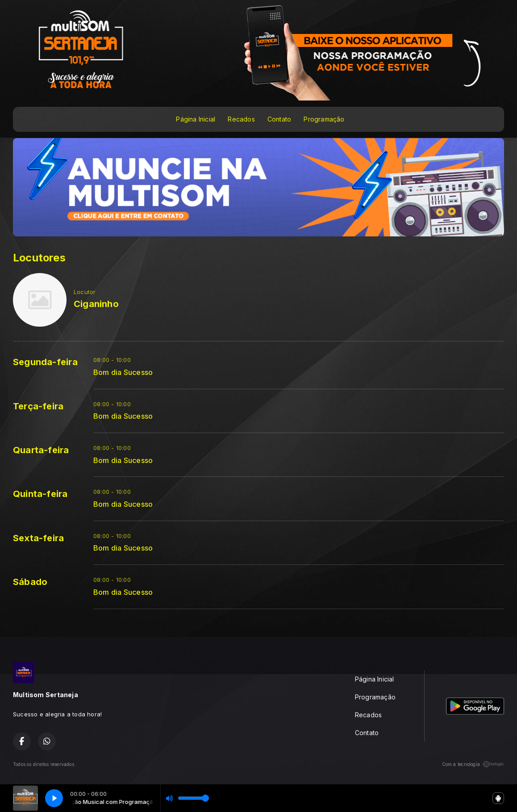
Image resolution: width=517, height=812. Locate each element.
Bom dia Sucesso (123, 372)
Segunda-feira (45, 362)
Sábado (30, 582)
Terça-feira (38, 406)
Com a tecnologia (473, 764)
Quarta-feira (41, 450)
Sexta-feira (38, 538)
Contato (279, 119)
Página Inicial (196, 119)
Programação (324, 119)
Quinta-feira (40, 494)
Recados (241, 119)
